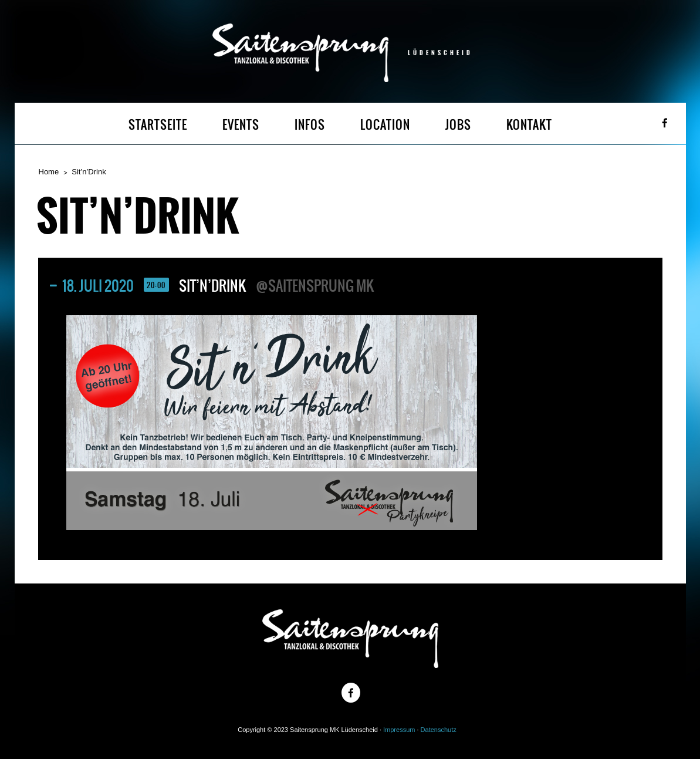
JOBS (458, 125)
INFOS (310, 125)
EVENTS (241, 125)
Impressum (399, 730)
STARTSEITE (158, 125)
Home (49, 172)
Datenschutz (439, 730)
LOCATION (385, 125)
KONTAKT (529, 125)
